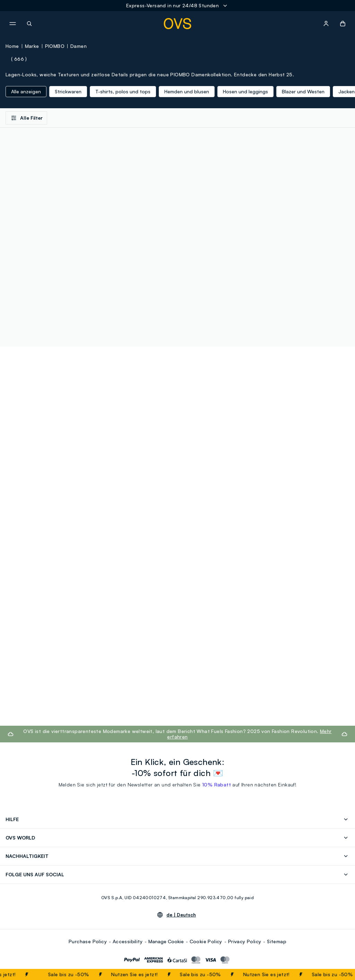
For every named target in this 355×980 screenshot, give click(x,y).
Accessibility (128, 941)
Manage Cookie (166, 941)
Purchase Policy (88, 941)
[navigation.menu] (12, 24)
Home (12, 46)
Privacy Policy (245, 941)
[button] (343, 24)
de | (181, 915)
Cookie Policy (206, 941)
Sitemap (277, 941)
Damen (79, 46)
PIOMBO (55, 46)
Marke (32, 46)
